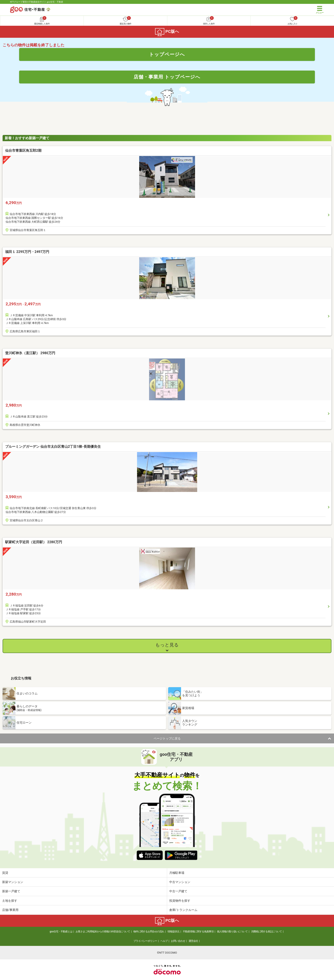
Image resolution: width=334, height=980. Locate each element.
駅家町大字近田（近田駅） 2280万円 (34, 542)
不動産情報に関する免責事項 (198, 932)
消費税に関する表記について (266, 932)
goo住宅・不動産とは (61, 932)
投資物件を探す (180, 901)
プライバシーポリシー (145, 941)
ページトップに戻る (167, 738)
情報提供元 (173, 932)
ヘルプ (164, 941)
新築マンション (13, 882)
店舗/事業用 (10, 910)
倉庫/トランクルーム (183, 910)
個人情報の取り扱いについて (232, 932)
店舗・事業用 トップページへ (167, 77)
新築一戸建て (11, 891)
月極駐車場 (177, 873)
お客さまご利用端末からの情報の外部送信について (103, 932)
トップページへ (167, 54)
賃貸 (5, 873)
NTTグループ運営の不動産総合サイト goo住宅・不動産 (37, 2)
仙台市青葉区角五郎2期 (23, 150)
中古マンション (180, 882)
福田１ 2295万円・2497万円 (27, 252)
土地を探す (10, 901)
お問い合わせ (178, 941)
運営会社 (193, 941)
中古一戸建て (178, 891)
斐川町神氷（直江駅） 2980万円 (30, 353)
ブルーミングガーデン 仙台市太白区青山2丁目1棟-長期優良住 (53, 447)
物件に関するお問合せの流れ (149, 932)
